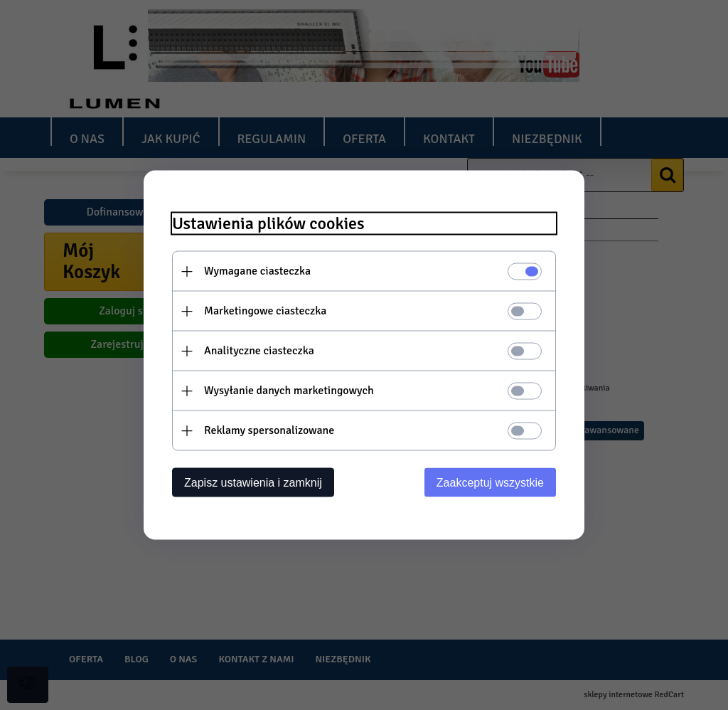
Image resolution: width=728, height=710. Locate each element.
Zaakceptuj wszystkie (490, 483)
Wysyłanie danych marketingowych (289, 391)
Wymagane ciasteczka (257, 271)
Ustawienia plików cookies (268, 224)
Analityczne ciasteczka (259, 351)
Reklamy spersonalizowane (269, 430)
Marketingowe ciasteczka (265, 311)
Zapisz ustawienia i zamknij (253, 483)
